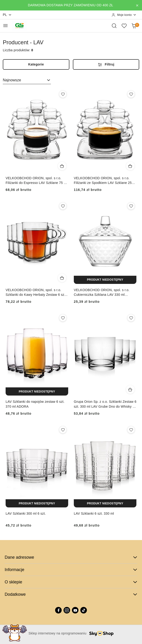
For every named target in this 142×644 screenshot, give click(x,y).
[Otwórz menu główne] (5, 26)
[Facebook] (58, 610)
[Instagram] (67, 610)
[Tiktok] (84, 610)
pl (7, 15)
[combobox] (27, 80)
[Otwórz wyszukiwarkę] (114, 26)
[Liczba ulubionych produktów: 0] (124, 26)
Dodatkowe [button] (71, 594)
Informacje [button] (71, 570)
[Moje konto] (124, 15)
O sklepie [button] (71, 582)
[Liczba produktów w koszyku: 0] (134, 26)
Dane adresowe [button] (71, 557)
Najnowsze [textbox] (12, 80)
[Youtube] (75, 610)
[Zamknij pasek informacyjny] (137, 5)
